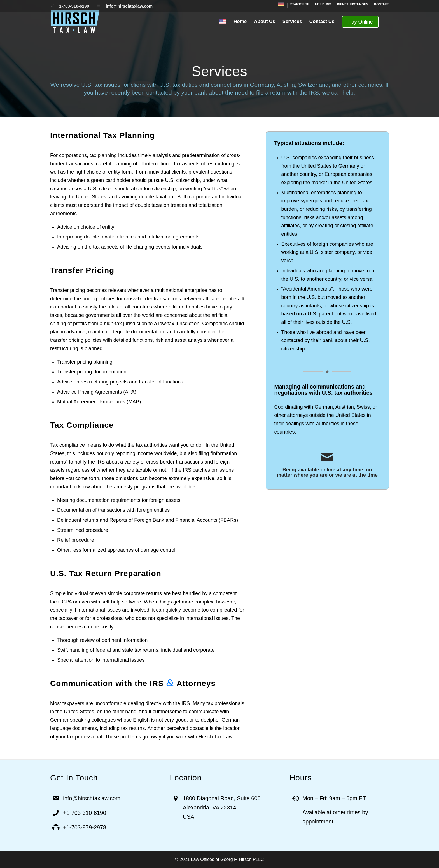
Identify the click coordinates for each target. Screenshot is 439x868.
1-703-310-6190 (86, 813)
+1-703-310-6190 (74, 6)
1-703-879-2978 (86, 827)
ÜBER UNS (323, 4)
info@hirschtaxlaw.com (127, 6)
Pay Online (360, 22)
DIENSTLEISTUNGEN (353, 4)
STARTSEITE (300, 4)
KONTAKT (381, 4)
